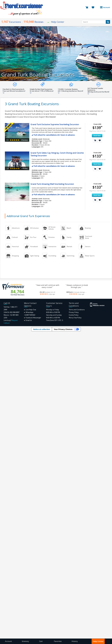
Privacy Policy (74, 312)
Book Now (97, 136)
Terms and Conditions (77, 310)
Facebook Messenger (33, 318)
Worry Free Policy (75, 318)
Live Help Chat (30, 310)
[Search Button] (108, 22)
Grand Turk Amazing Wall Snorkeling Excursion (52, 184)
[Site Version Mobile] (97, 304)
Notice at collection (42, 329)
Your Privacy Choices (63, 329)
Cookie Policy (74, 315)
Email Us (28, 320)
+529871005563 (30, 315)
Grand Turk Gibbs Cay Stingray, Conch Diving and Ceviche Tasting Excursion (57, 154)
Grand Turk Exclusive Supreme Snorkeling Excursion (55, 124)
